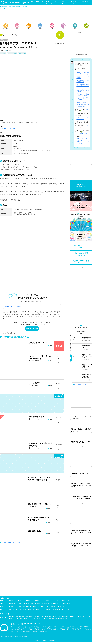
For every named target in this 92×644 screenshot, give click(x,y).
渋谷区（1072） (14, 601)
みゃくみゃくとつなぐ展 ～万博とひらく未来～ (83, 86)
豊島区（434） (58, 601)
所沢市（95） (24, 609)
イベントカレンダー (82, 134)
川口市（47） (49, 609)
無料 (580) (28, 619)
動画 (87, 109)
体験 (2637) (66, 617)
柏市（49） (30, 606)
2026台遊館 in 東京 (37, 417)
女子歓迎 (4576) (24, 617)
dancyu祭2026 (35, 383)
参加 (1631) (74, 617)
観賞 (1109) (13, 619)
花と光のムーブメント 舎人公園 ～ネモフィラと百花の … (87, 376)
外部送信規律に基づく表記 (15, 637)
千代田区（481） (49, 601)
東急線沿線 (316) (64, 619)
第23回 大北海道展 (81, 102)
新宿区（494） (40, 601)
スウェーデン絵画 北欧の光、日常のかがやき (87, 356)
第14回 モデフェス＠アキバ (13, 306)
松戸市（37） (46, 606)
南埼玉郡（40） (58, 609)
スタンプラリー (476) (38, 619)
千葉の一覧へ (62, 606)
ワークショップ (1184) (85, 617)
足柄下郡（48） (49, 604)
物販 (20, 53)
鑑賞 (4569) (33, 617)
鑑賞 (25, 53)
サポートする (32, 328)
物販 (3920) (49, 617)
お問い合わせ (24, 637)
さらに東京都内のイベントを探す (11, 543)
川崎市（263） (22, 604)
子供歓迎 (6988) (14, 617)
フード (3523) (58, 617)
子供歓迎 (15, 53)
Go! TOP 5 (71, 358)
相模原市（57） (40, 604)
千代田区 (4, 53)
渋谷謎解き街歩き (35, 531)
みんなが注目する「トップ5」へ (82, 384)
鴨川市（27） (54, 606)
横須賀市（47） (58, 604)
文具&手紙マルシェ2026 (39, 343)
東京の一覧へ (67, 601)
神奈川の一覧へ (68, 604)
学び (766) (20, 619)
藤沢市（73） (31, 604)
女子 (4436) (41, 617)
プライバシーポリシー (5, 637)
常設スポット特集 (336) (51, 619)
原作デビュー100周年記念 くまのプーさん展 (87, 366)
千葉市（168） (13, 606)
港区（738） (22, 601)
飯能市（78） (32, 609)
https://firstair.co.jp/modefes (8, 128)
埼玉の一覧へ (67, 609)
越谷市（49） (41, 609)
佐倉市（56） (22, 606)
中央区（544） (31, 601)
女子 (9, 53)
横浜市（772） (13, 604)
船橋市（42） (37, 606)
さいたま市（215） (14, 609)
